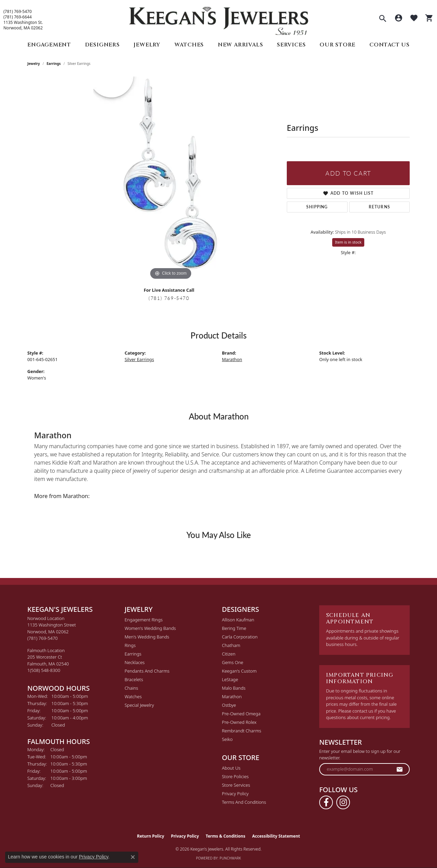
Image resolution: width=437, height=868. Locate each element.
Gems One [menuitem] (233, 662)
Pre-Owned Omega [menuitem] (241, 714)
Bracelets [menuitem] (134, 679)
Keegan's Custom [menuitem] (239, 671)
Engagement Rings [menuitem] (144, 620)
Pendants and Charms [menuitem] (147, 671)
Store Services (236, 785)
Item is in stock (348, 242)
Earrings (54, 64)
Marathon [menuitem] (232, 697)
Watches (189, 45)
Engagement (49, 45)
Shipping (317, 207)
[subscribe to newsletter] (400, 769)
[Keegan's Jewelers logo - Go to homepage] (219, 19)
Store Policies (235, 776)
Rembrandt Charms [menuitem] (242, 731)
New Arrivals (241, 45)
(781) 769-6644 (18, 17)
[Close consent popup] (133, 857)
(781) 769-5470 (18, 12)
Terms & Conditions (226, 836)
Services (291, 45)
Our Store (337, 45)
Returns (379, 207)
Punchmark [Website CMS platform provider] (230, 858)
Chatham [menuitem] (231, 645)
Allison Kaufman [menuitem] (238, 620)
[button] (383, 19)
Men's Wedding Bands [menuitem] (147, 637)
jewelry (34, 64)
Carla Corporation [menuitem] (240, 637)
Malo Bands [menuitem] (234, 688)
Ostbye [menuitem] (229, 705)
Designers (102, 45)
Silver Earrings (139, 359)
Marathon (232, 359)
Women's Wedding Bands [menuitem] (150, 628)
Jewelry (147, 45)
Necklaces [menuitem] (135, 662)
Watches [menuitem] (133, 697)
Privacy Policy (235, 794)
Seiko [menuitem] (227, 739)
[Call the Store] (43, 638)
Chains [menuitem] (131, 688)
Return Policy (151, 836)
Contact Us (390, 45)
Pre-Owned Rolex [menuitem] (239, 722)
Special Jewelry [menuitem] (139, 705)
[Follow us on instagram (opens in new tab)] (343, 802)
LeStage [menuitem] (230, 679)
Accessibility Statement (276, 836)
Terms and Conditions (244, 802)
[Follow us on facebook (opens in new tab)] (326, 802)
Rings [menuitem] (130, 645)
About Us (231, 768)
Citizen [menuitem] (229, 654)
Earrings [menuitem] (133, 654)
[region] (171, 179)
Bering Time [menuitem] (234, 628)
